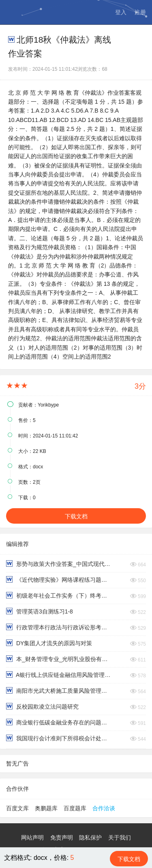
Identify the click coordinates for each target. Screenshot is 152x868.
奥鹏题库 (46, 808)
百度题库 (75, 808)
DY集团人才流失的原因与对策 (49, 643)
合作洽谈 (104, 808)
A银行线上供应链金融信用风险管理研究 (59, 675)
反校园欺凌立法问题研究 (42, 706)
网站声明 (32, 838)
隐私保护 (90, 838)
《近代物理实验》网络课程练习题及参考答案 (59, 580)
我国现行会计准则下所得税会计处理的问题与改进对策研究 (59, 738)
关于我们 (120, 838)
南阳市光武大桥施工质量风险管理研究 (59, 691)
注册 (140, 12)
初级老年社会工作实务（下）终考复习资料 (59, 595)
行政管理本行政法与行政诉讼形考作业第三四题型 (59, 627)
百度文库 (17, 808)
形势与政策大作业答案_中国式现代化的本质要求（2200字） (59, 564)
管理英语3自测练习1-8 (40, 611)
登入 (121, 12)
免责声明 (62, 838)
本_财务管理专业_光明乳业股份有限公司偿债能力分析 (59, 659)
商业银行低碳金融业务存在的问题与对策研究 (59, 722)
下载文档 (76, 516)
